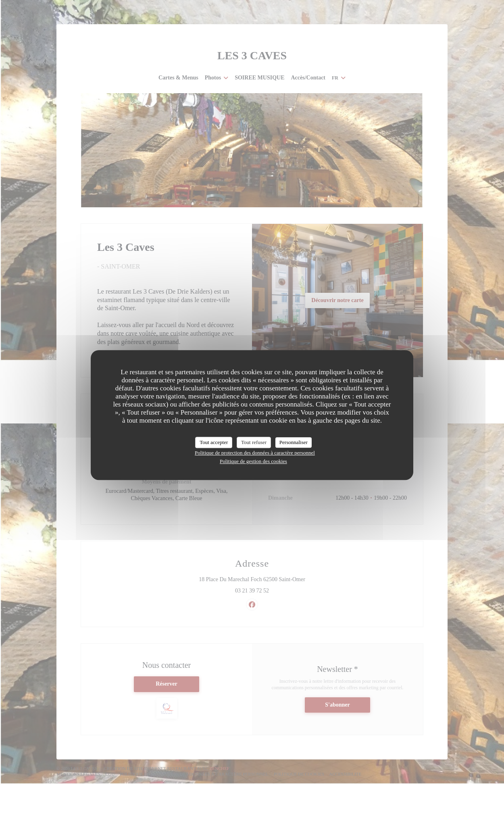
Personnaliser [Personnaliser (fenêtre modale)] (294, 442)
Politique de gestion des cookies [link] (253, 461)
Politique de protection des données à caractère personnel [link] (255, 453)
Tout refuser (254, 442)
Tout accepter (214, 442)
